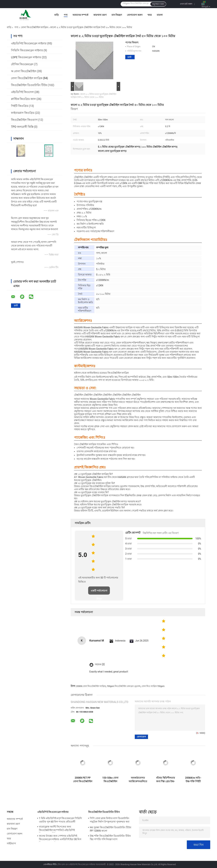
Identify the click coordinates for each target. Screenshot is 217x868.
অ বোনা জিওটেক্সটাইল (24, 71)
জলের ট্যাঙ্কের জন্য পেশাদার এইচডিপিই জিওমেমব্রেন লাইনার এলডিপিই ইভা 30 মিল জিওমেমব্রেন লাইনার (60, 838)
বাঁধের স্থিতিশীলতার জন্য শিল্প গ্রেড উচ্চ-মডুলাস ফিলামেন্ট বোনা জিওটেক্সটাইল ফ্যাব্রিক (166, 780)
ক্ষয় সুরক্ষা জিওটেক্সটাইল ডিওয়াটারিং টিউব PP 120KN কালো (111, 829)
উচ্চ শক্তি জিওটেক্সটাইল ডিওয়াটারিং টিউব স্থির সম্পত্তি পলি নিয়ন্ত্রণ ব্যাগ (110, 838)
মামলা (160, 15)
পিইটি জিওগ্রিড (20, 106)
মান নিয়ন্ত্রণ (117, 15)
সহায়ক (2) (100, 664)
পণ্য (66, 15)
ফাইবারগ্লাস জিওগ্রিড (23, 113)
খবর (150, 15)
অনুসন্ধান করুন (158, 4)
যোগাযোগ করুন (135, 15)
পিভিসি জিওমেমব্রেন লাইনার (27, 50)
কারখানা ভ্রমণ (100, 15)
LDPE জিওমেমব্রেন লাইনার (26, 57)
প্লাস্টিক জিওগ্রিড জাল (23, 99)
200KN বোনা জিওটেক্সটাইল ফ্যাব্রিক (91, 686)
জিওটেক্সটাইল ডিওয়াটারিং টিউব (29, 85)
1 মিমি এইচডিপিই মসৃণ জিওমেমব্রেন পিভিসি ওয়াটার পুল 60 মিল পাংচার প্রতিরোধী (60, 820)
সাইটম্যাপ (11, 843)
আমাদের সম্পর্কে (80, 15)
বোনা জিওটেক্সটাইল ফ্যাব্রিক (34, 27)
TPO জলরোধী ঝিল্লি (22, 127)
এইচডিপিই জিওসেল (22, 92)
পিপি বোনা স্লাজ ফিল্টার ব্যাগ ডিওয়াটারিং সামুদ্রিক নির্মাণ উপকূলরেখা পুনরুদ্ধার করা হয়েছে (110, 820)
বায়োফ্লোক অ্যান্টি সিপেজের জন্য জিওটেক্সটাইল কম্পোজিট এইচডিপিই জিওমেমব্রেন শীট (57, 829)
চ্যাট (129, 57)
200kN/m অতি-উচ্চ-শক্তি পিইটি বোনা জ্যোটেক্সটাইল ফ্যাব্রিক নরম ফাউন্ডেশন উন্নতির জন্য (193, 780)
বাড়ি (56, 15)
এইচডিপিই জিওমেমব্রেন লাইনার (29, 43)
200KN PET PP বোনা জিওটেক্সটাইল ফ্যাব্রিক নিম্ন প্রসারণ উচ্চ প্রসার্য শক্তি (83, 780)
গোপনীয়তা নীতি (50, 864)
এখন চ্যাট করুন (186, 4)
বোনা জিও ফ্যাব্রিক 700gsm (153, 686)
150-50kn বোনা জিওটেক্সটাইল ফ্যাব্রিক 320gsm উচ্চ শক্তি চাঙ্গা (110, 780)
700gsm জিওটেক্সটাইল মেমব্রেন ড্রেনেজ (124, 686)
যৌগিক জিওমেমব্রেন (22, 64)
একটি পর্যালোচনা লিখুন (99, 592)
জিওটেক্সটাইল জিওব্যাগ (24, 120)
